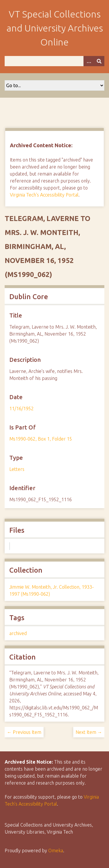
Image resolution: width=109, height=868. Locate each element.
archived (18, 633)
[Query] (54, 61)
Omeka (56, 851)
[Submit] (99, 61)
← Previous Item (24, 732)
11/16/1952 (22, 408)
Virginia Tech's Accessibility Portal (44, 195)
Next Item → (89, 732)
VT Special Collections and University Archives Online (55, 28)
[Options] (89, 61)
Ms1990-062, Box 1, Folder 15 (41, 439)
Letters (17, 469)
